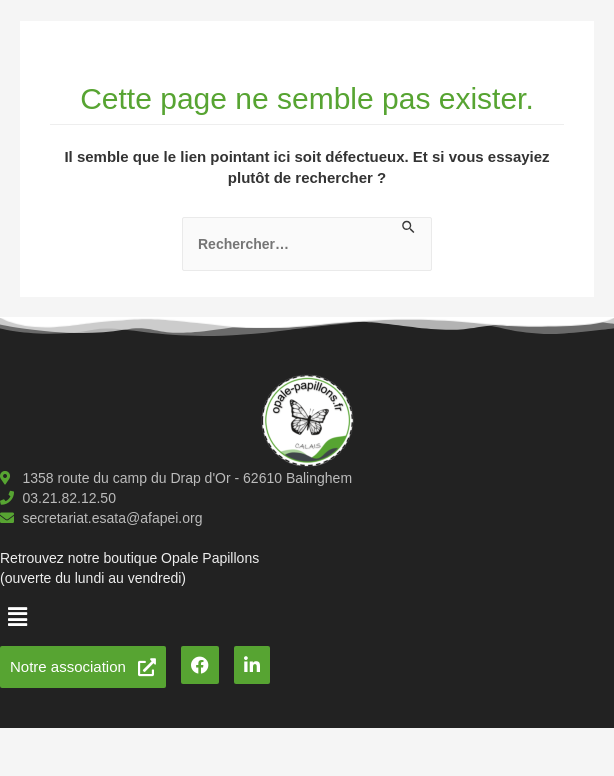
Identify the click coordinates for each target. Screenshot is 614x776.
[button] (17, 617)
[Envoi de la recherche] (409, 228)
